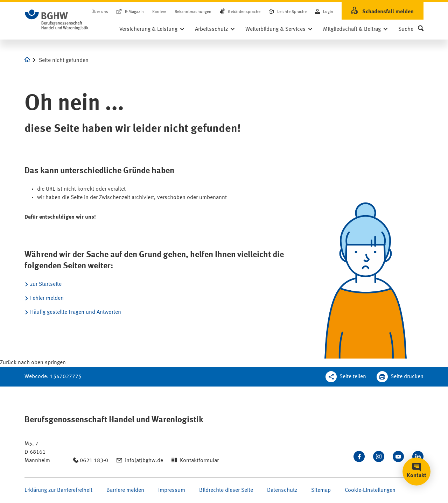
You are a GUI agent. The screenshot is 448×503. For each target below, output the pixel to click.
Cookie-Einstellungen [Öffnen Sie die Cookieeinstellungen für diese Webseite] (370, 490)
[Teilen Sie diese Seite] (346, 377)
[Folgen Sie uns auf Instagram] (379, 456)
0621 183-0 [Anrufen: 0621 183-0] (94, 461)
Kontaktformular (199, 461)
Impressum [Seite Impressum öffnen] (172, 490)
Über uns (100, 12)
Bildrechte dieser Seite (226, 490)
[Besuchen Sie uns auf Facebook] (359, 456)
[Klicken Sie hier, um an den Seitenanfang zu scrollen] (33, 363)
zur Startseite (46, 284)
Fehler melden (47, 298)
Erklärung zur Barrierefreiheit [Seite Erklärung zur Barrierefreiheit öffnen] (58, 490)
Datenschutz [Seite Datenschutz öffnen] (282, 490)
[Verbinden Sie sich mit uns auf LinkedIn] (418, 456)
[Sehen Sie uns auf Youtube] (398, 456)
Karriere (159, 12)
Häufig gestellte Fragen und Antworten (76, 312)
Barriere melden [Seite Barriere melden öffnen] (125, 490)
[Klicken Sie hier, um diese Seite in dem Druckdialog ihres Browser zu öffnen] (400, 377)
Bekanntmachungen (193, 12)
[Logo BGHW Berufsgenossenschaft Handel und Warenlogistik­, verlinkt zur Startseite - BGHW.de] (57, 20)
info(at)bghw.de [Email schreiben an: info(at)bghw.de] (144, 461)
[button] (411, 29)
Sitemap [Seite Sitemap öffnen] (321, 490)
